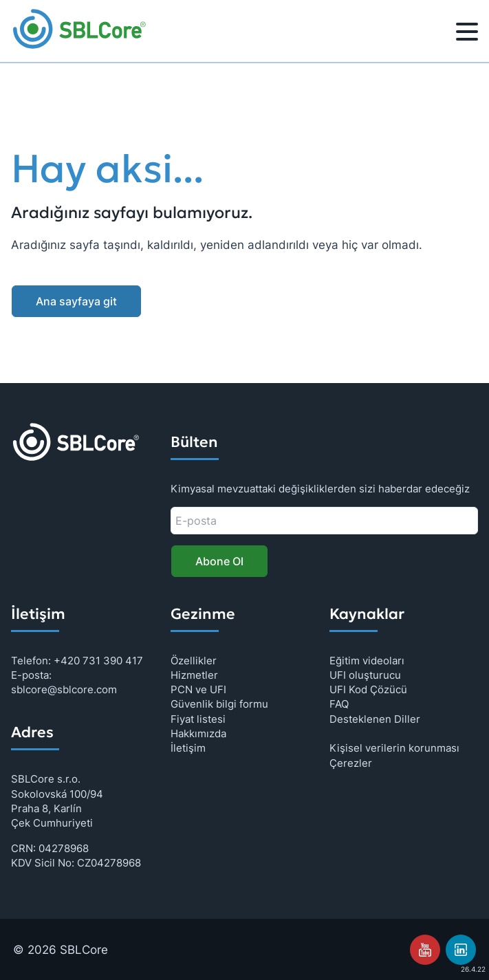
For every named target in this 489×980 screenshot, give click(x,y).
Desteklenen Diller (375, 719)
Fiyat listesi (198, 719)
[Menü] (467, 34)
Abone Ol (219, 561)
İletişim (188, 748)
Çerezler (351, 763)
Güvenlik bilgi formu (219, 704)
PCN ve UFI (198, 689)
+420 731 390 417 (98, 661)
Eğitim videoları (367, 661)
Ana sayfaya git (76, 301)
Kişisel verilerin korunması (394, 748)
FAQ (339, 704)
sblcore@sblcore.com (64, 689)
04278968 (64, 848)
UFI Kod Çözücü (368, 689)
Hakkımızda (198, 733)
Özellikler (194, 661)
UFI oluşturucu (365, 675)
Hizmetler (194, 675)
